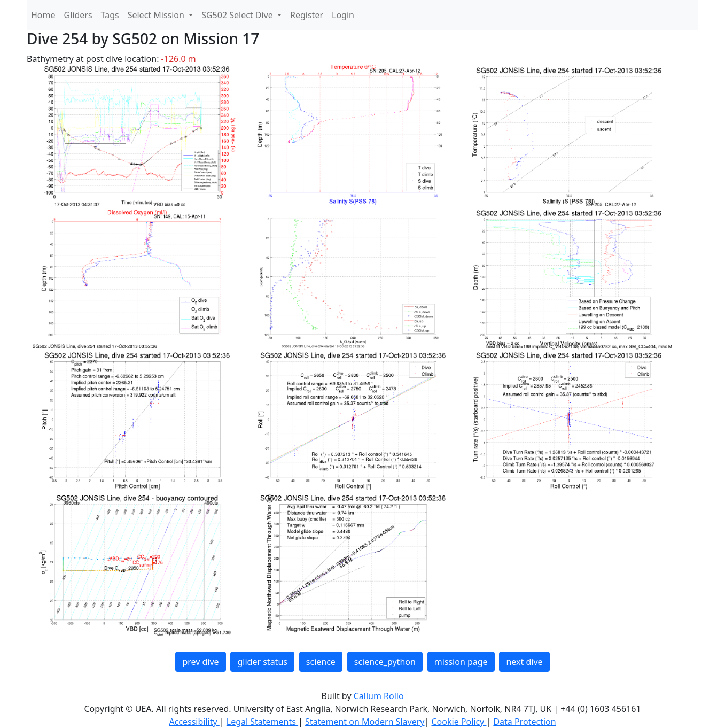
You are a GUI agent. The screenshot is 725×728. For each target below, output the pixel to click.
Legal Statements (262, 722)
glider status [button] (262, 662)
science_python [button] (385, 662)
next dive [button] (524, 662)
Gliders (78, 15)
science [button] (321, 662)
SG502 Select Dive (238, 15)
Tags (110, 15)
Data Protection (524, 722)
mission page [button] (461, 662)
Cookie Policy (459, 722)
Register (307, 15)
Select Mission (157, 15)
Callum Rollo (379, 696)
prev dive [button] (200, 662)
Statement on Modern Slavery (365, 722)
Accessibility (194, 722)
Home (43, 15)
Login (343, 15)
